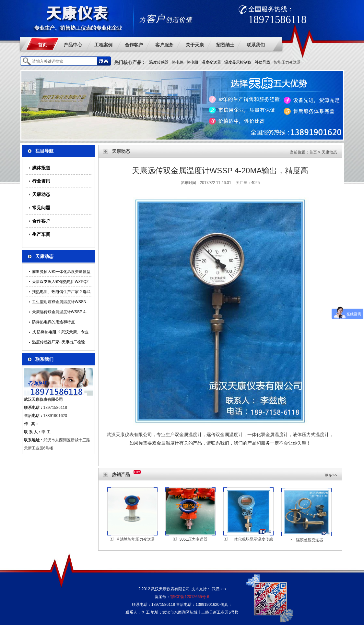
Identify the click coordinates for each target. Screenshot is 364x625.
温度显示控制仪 (238, 62)
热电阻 (193, 62)
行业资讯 (41, 181)
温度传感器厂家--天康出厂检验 (59, 342)
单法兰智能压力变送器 (135, 539)
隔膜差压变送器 (310, 540)
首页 (42, 45)
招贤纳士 (225, 45)
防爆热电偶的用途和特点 (53, 322)
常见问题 (41, 208)
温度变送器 (211, 62)
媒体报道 (41, 168)
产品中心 (73, 45)
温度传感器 (159, 62)
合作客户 (134, 45)
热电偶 (178, 62)
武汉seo (219, 589)
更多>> (331, 475)
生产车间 (41, 234)
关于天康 (195, 45)
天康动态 (41, 194)
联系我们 (256, 45)
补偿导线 (263, 62)
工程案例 (103, 45)
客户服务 (164, 45)
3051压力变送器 (193, 539)
